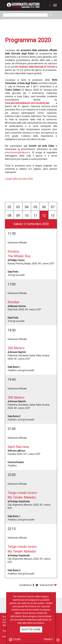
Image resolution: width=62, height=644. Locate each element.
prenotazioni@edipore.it (18, 152)
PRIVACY (49, 639)
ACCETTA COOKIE (31, 629)
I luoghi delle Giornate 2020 (19, 179)
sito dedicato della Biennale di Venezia (35, 67)
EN (50, 5)
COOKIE (15, 639)
